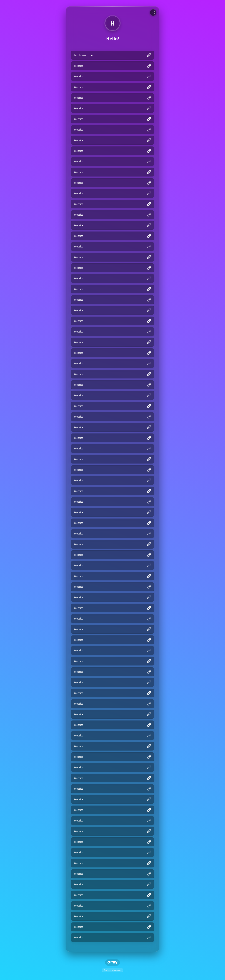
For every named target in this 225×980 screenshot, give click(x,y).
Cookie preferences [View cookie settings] (112, 970)
